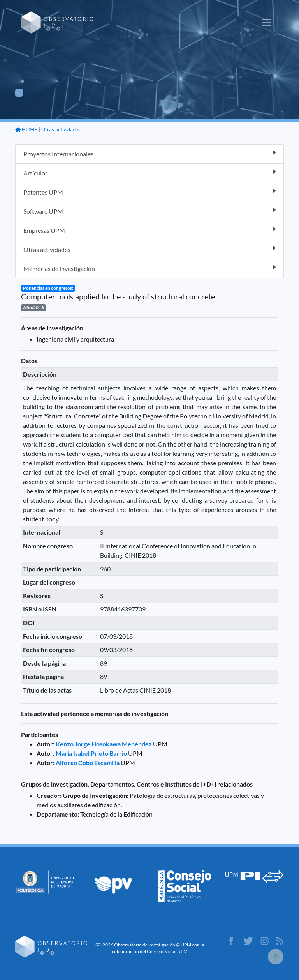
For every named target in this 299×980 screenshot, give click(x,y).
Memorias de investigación (149, 268)
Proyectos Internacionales (149, 153)
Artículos (149, 173)
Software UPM (149, 211)
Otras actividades (61, 129)
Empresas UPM (149, 230)
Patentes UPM (149, 192)
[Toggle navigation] (267, 23)
